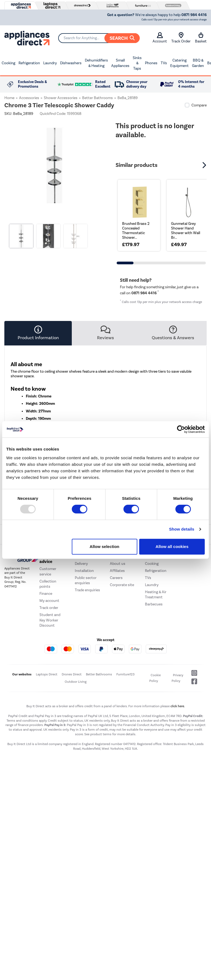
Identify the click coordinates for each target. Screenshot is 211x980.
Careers (116, 578)
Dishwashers (71, 63)
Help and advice (48, 559)
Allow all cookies (172, 546)
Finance (46, 594)
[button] (205, 165)
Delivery (81, 564)
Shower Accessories (61, 98)
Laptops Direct (47, 674)
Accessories (29, 98)
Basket (201, 38)
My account (49, 601)
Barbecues (154, 604)
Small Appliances (120, 63)
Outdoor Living (76, 682)
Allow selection (105, 546)
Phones (151, 63)
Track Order (181, 38)
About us (118, 564)
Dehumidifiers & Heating (96, 63)
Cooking (8, 63)
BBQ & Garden (198, 63)
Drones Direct (72, 674)
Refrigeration (29, 63)
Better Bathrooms (97, 98)
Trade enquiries (87, 590)
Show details (182, 529)
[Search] (99, 38)
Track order (49, 608)
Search (122, 38)
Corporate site (122, 585)
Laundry (50, 63)
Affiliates (117, 571)
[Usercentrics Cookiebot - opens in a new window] (181, 429)
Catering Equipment (179, 63)
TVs (164, 63)
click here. (178, 706)
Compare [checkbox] (199, 105)
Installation (84, 571)
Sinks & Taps (137, 63)
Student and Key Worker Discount (50, 620)
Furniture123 (125, 674)
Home (9, 98)
